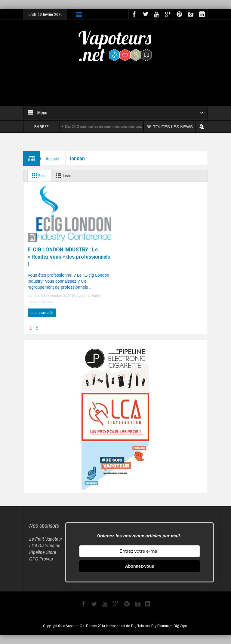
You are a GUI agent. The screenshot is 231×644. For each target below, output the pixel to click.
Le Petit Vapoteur (46, 539)
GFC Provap (41, 559)
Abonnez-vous (140, 566)
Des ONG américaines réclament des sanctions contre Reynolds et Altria (118, 126)
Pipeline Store (43, 552)
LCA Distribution (45, 545)
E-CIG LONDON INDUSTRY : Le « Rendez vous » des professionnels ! (69, 257)
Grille (38, 176)
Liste (62, 176)
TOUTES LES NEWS (170, 127)
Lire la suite (42, 313)
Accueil (52, 158)
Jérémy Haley (89, 296)
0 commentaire (41, 302)
